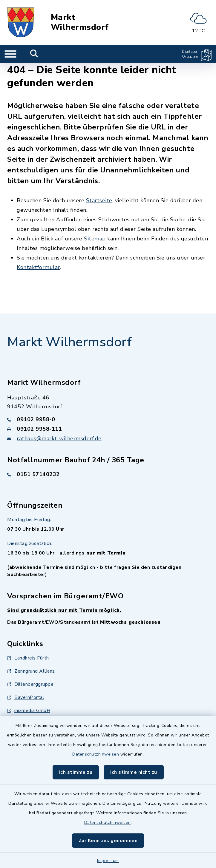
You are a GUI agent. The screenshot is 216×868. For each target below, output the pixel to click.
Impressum (108, 861)
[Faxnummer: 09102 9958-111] (108, 429)
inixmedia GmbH (29, 711)
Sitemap (95, 239)
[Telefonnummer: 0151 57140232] (108, 474)
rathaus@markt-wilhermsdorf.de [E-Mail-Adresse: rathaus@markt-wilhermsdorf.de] (59, 438)
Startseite (99, 200)
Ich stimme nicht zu (134, 772)
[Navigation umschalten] (10, 54)
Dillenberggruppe (30, 684)
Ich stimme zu (76, 772)
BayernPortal (26, 697)
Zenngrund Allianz (31, 671)
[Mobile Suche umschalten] (34, 54)
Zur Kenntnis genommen (108, 841)
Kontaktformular (38, 267)
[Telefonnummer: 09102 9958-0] (108, 419)
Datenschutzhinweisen (96, 754)
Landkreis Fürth (28, 658)
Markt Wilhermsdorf (80, 22)
